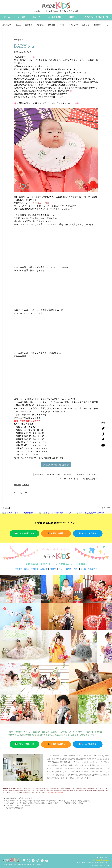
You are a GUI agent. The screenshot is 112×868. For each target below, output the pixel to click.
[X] (29, 861)
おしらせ (86, 25)
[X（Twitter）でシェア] (20, 493)
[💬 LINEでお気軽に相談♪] (24, 533)
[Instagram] (103, 423)
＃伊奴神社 (39, 474)
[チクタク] (103, 434)
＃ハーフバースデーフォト (69, 479)
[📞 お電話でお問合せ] (56, 533)
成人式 (69, 569)
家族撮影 (97, 25)
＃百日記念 (93, 474)
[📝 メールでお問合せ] (88, 533)
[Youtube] (47, 861)
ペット (62, 25)
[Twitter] (103, 428)
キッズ (83, 569)
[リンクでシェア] (26, 493)
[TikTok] (38, 861)
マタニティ (92, 569)
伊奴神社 (40, 25)
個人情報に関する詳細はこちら (58, 793)
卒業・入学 (73, 25)
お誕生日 (51, 25)
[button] (107, 25)
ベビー (76, 569)
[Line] (33, 861)
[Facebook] (103, 440)
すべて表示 (106, 508)
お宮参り (29, 25)
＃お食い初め (80, 474)
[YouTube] (103, 445)
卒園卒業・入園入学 (39, 569)
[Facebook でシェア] (15, 493)
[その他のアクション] (97, 40)
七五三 (18, 25)
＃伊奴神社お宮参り (90, 479)
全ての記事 (7, 25)
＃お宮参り (67, 474)
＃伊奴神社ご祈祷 (53, 474)
